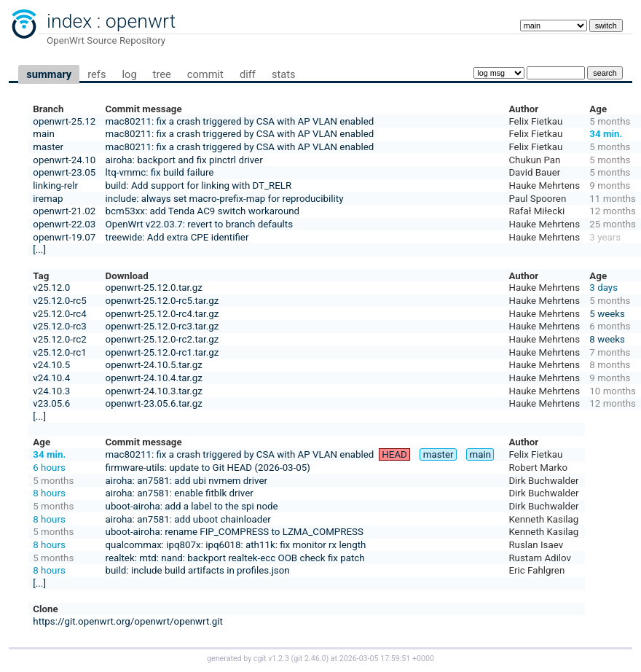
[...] (39, 250)
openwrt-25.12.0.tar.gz (154, 288)
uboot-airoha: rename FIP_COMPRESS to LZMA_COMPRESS (235, 532)
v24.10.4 (51, 378)
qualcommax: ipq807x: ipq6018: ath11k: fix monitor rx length (236, 545)
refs (97, 74)
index (69, 21)
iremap (48, 199)
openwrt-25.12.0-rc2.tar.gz (162, 339)
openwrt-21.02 (64, 211)
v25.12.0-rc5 (59, 301)
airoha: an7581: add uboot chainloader (188, 519)
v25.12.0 (51, 288)
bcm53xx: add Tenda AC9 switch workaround (203, 211)
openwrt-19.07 (64, 237)
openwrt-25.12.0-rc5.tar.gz (162, 301)
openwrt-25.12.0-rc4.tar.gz (162, 314)
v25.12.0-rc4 (59, 314)
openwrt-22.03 (64, 224)
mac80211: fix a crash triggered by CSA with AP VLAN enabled (240, 121)
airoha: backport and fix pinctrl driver (184, 160)
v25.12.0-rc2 (59, 339)
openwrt (141, 21)
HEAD (394, 454)
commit (205, 74)
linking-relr (55, 185)
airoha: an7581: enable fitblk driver (180, 493)
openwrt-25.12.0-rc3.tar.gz (162, 326)
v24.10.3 (51, 391)
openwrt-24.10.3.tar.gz (154, 391)
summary (49, 74)
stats (284, 74)
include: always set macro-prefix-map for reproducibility (225, 199)
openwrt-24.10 (64, 160)
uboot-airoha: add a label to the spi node (192, 506)
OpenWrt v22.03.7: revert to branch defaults (199, 224)
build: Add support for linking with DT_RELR (199, 185)
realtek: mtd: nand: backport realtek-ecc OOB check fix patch (235, 558)
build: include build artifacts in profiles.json (198, 570)
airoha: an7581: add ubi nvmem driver (186, 481)
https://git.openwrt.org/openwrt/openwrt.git (128, 621)
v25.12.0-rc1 (59, 352)
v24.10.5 (51, 365)
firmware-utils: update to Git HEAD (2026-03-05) (208, 468)
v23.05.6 (51, 403)
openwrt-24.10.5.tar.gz (154, 365)
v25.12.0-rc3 (59, 326)
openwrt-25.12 (64, 121)
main (44, 134)
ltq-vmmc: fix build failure (160, 172)
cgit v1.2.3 (271, 659)
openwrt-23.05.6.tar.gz (154, 403)
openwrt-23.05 (64, 172)
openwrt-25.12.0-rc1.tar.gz (162, 352)
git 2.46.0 (310, 659)
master (48, 147)
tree (162, 74)
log (129, 74)
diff (248, 74)
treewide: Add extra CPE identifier (177, 237)
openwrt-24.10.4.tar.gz (154, 378)
